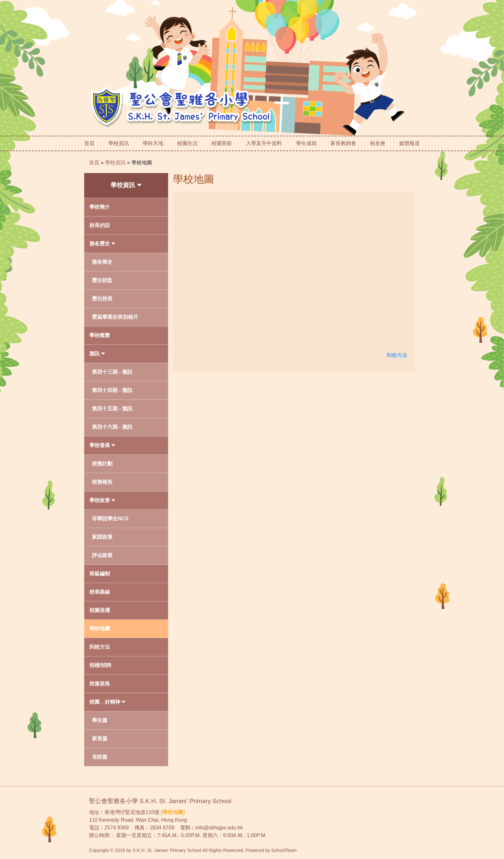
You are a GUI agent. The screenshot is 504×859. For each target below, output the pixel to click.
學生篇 (100, 720)
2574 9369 (117, 828)
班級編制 (100, 574)
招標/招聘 (100, 665)
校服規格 (100, 684)
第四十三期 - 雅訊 (112, 372)
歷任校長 (102, 299)
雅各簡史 (102, 262)
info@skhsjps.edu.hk (219, 828)
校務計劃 (102, 464)
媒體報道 (410, 143)
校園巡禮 (100, 610)
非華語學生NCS (110, 519)
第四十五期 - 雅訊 (112, 409)
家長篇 (100, 739)
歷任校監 (102, 280)
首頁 (89, 143)
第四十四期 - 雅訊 (112, 390)
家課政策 (102, 537)
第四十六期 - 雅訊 (112, 427)
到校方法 (100, 647)
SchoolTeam (284, 850)
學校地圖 (142, 163)
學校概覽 (100, 335)
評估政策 (102, 555)
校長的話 (100, 225)
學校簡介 (100, 207)
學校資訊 (115, 163)
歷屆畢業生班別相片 (115, 317)
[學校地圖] (173, 812)
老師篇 (100, 757)
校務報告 (102, 482)
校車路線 (100, 592)
